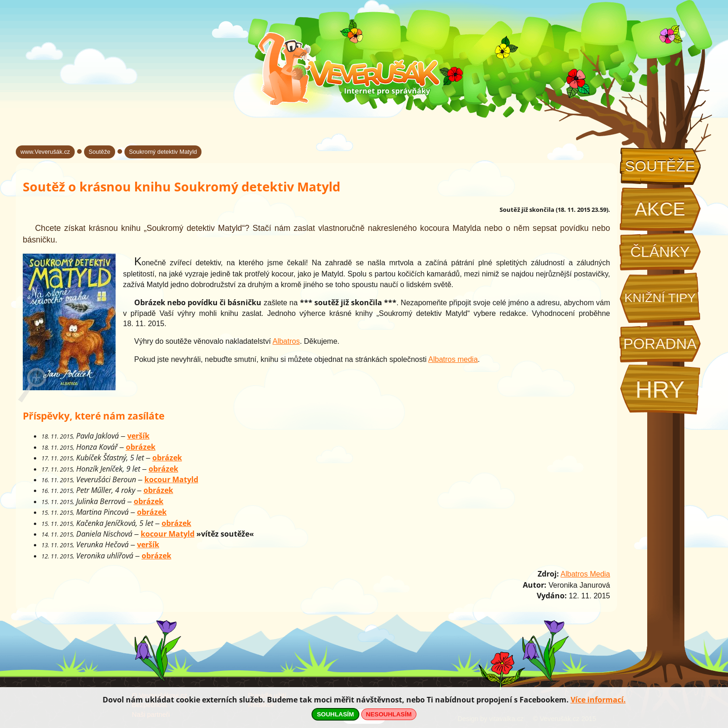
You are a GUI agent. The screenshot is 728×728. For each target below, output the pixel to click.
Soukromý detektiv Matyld (163, 152)
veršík (138, 436)
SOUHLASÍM (335, 714)
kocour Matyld (171, 479)
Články (660, 252)
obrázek (141, 447)
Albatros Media (585, 574)
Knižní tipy (660, 298)
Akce (660, 209)
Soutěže (660, 166)
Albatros (286, 341)
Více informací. (598, 700)
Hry (660, 390)
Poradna (660, 344)
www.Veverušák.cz (45, 152)
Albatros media (453, 359)
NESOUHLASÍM (389, 714)
